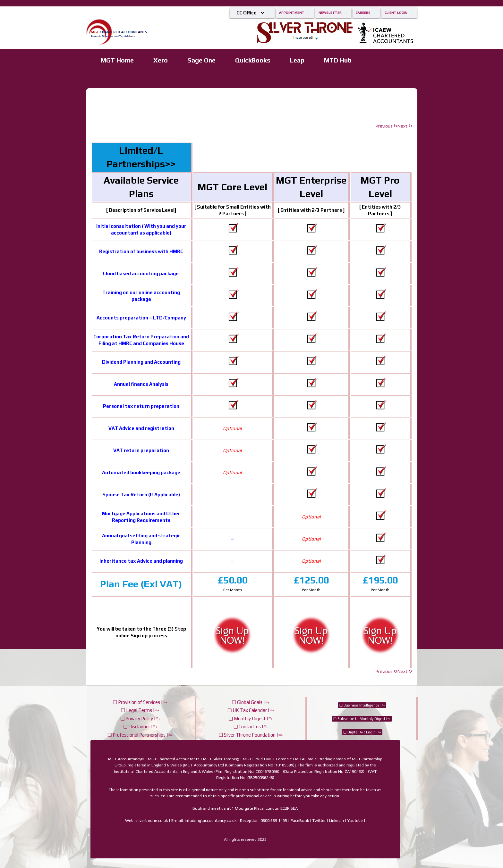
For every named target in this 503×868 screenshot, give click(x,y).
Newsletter (330, 13)
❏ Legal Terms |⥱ (140, 710)
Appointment (292, 13)
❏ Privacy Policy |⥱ (140, 719)
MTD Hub (338, 60)
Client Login (396, 13)
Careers (363, 13)
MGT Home (117, 60)
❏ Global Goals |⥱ (251, 702)
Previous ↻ (387, 126)
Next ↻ (405, 126)
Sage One (201, 60)
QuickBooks (253, 60)
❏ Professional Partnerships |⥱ (140, 735)
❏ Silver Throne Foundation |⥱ (251, 735)
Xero (161, 60)
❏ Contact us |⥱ (251, 727)
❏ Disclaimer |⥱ (140, 727)
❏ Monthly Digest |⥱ (251, 719)
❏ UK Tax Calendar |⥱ (251, 710)
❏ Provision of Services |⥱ (140, 702)
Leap (297, 60)
